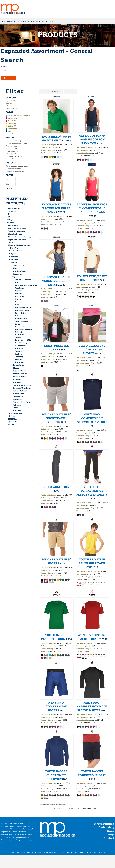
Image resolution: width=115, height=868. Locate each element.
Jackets (19, 354)
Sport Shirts (21, 314)
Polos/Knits (18, 365)
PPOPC (11, 425)
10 (72, 809)
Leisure (19, 360)
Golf (17, 305)
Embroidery (45, 148)
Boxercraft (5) (13, 149)
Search (4, 67)
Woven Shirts (19, 371)
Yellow (11, 127)
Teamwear (18, 397)
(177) (11, 132)
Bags (11, 220)
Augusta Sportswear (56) (17, 144)
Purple (11, 119)
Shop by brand (15, 235)
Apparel (36, 21)
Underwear (18, 394)
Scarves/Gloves (20, 391)
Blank (43, 153)
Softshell (17, 411)
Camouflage (21, 319)
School (18, 316)
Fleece (11, 223)
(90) (11, 118)
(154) (11, 121)
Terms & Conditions (80, 853)
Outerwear (13, 226)
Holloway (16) (13, 152)
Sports (43, 21)
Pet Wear (14, 249)
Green (11, 129)
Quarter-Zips (21, 327)
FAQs (111, 835)
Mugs (11, 243)
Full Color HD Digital (49, 145)
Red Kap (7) (12, 154)
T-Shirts (12, 212)
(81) (11, 126)
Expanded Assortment (23, 21)
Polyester (17, 405)
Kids (15, 269)
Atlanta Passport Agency (20, 237)
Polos (11, 215)
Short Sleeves (22, 322)
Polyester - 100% (23, 341)
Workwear (18, 274)
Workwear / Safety (17, 232)
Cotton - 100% (22, 311)
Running (19, 363)
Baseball (19, 302)
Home (3, 21)
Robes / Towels (18, 251)
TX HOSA (12, 419)
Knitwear (17, 383)
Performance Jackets (23, 386)
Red (10, 121)
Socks (16, 408)
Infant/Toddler (20, 374)
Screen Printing (47, 151)
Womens (17, 380)
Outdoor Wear (20, 272)
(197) (18, 116)
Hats (10, 217)
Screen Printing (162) (16, 172)
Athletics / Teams (23, 280)
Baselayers (18, 400)
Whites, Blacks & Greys (17, 116)
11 (76, 809)
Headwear (16, 260)
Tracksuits (20, 289)
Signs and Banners (17, 240)
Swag (111, 831)
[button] (57, 831)
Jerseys (19, 300)
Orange (11, 124)
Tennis (18, 352)
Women (19, 291)
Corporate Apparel (17, 229)
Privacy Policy (65, 853)
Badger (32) (12, 147)
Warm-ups (20, 335)
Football (19, 349)
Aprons (14, 254)
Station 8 (12, 422)
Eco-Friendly (21, 343)
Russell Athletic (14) (15, 157)
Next (79, 809)
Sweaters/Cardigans (22, 389)
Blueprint (102, 853)
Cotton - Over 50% (24, 308)
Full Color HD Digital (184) (18, 166)
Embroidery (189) (14, 169)
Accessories (21, 346)
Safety (18, 338)
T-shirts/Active (20, 266)
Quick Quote (14, 209)
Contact (109, 839)
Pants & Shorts (20, 377)
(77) (11, 124)
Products (10, 21)
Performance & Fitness (26, 286)
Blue (10, 132)
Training (19, 357)
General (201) (13, 109)
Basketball (20, 297)
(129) (11, 129)
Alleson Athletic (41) (15, 141)
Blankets (15, 257)
